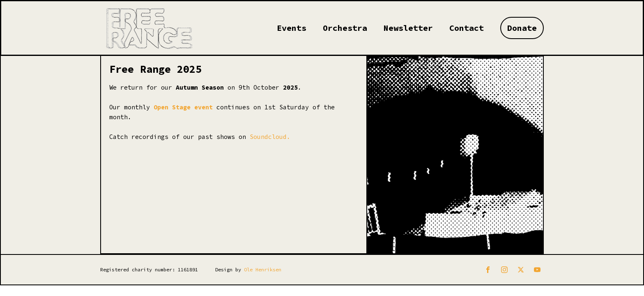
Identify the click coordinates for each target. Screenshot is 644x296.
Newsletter (408, 28)
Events (292, 28)
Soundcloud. (270, 137)
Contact (467, 28)
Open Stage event (183, 107)
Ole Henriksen (263, 269)
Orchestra (345, 28)
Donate (522, 28)
